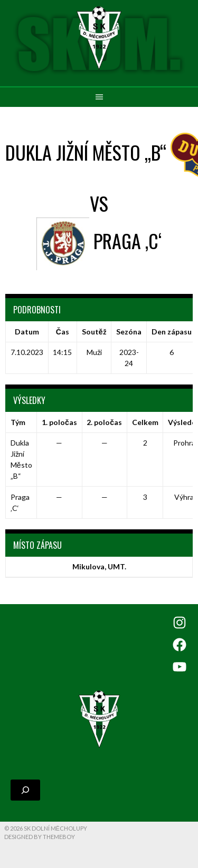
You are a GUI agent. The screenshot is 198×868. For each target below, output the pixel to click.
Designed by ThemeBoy (40, 837)
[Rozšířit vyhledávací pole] (25, 790)
